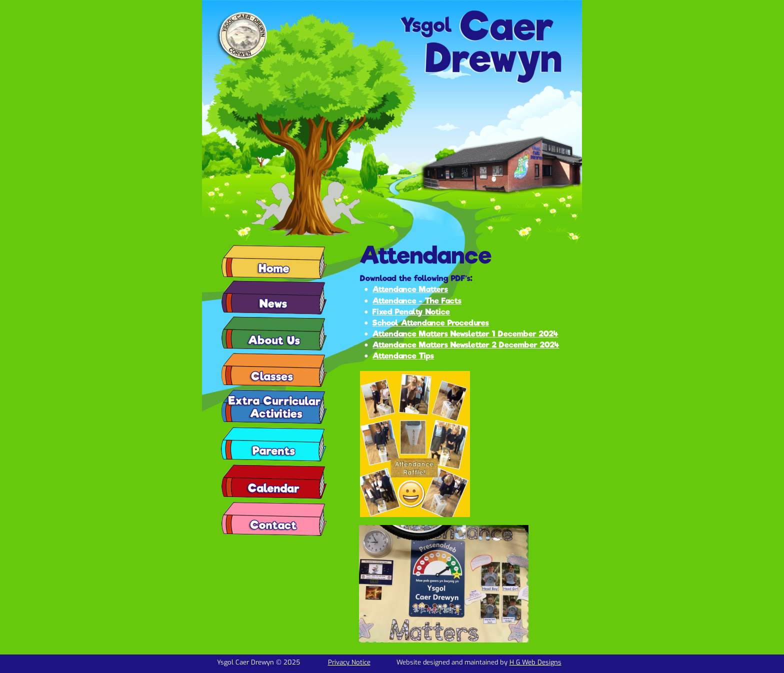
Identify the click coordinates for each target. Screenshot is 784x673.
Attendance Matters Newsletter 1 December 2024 (465, 334)
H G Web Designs (535, 662)
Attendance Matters (410, 289)
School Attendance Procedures (431, 323)
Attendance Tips (403, 356)
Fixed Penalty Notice (411, 312)
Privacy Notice (349, 662)
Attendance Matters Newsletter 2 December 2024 (466, 345)
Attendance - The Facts (417, 301)
